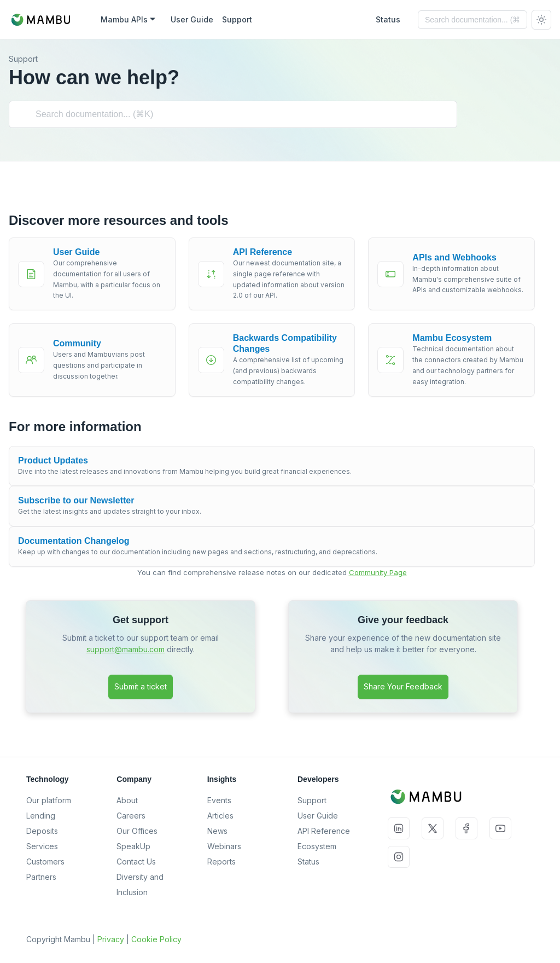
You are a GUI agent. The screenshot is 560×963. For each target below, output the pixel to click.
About (127, 800)
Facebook (466, 828)
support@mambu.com (126, 649)
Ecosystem (317, 846)
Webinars (224, 846)
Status (308, 862)
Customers (45, 862)
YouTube (500, 828)
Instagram (399, 857)
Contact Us (136, 862)
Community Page (378, 572)
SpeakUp (133, 846)
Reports (221, 862)
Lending (41, 816)
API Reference (324, 831)
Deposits (42, 831)
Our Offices (137, 831)
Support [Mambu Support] (237, 19)
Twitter (433, 828)
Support (312, 800)
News (217, 831)
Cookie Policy (156, 939)
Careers (131, 816)
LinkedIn (399, 828)
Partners (41, 877)
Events (219, 800)
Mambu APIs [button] (124, 19)
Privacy (111, 939)
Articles (220, 816)
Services (42, 846)
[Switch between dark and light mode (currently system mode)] (541, 20)
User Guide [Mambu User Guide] (192, 19)
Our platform (49, 800)
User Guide (318, 816)
